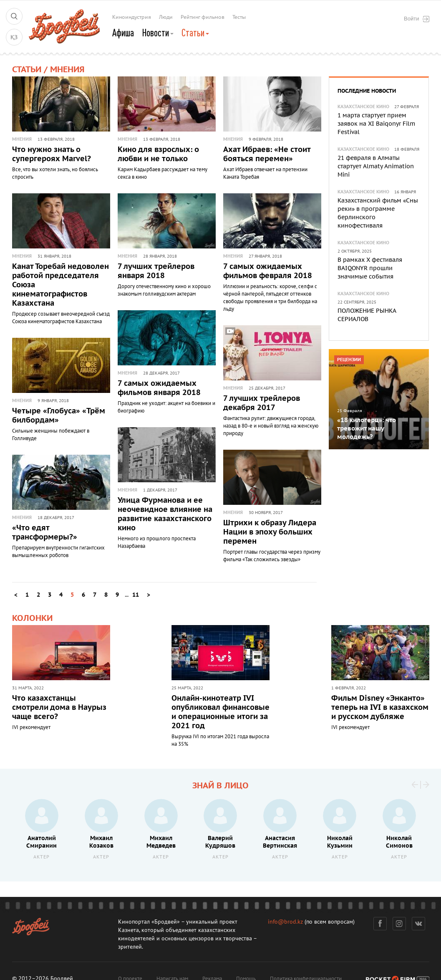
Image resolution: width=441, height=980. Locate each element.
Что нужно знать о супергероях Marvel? (52, 154)
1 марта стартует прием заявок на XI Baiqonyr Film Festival (376, 124)
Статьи (195, 33)
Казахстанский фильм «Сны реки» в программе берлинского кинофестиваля (378, 213)
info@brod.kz (285, 922)
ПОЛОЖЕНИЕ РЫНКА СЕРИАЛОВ (367, 315)
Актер (42, 857)
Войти (416, 19)
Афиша (123, 33)
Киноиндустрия (132, 17)
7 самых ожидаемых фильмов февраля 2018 (268, 271)
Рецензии (349, 360)
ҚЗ (14, 37)
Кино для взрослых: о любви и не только (158, 154)
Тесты (239, 17)
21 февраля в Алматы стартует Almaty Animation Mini (376, 166)
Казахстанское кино (363, 107)
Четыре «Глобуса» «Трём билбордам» (59, 416)
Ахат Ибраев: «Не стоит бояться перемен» (267, 154)
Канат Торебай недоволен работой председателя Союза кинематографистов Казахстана (60, 285)
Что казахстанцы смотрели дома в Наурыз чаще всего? (59, 708)
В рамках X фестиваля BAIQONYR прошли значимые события (370, 268)
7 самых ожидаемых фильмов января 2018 (159, 388)
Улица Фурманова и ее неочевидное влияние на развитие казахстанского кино (165, 514)
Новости (158, 33)
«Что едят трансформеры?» (45, 533)
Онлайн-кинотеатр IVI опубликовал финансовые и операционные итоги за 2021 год (220, 712)
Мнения (22, 139)
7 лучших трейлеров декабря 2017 (262, 403)
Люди (166, 17)
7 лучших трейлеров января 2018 (156, 271)
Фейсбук (380, 924)
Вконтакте (418, 924)
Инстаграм (399, 924)
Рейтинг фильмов (203, 17)
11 (136, 595)
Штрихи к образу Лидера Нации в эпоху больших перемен (270, 532)
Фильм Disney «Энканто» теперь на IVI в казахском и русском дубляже (380, 708)
